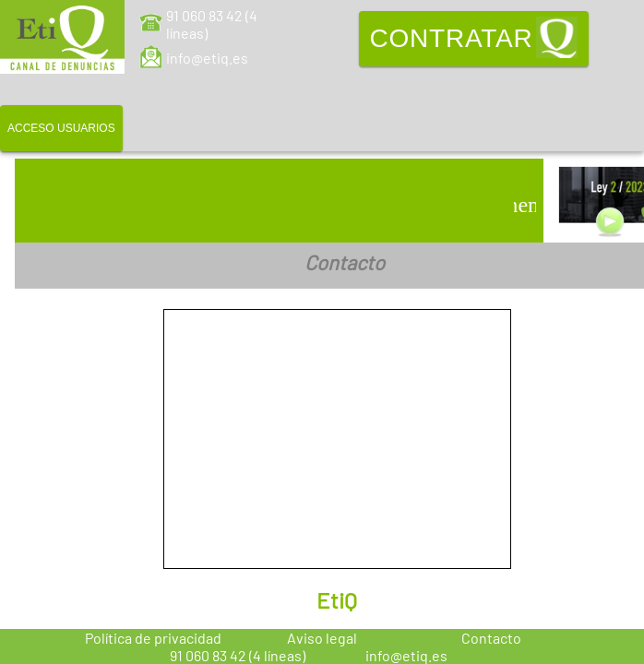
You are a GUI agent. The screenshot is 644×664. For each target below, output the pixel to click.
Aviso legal (322, 638)
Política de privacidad (153, 638)
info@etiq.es (207, 58)
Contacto (491, 638)
